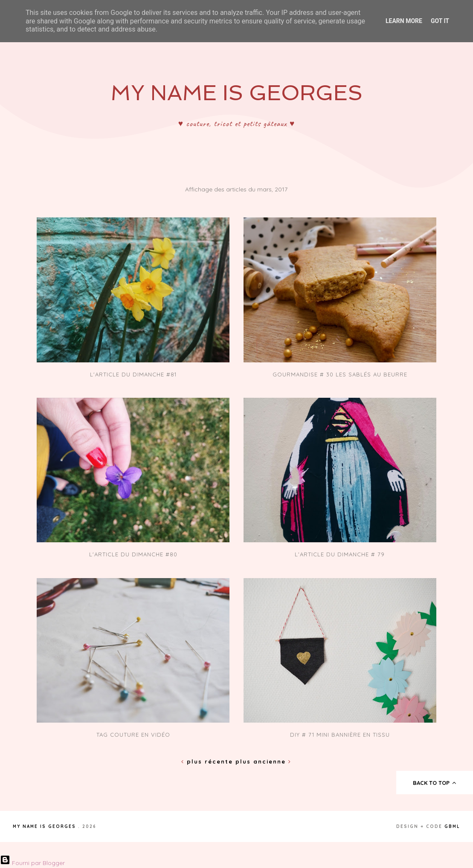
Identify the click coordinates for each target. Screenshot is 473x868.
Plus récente (208, 761)
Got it (440, 21)
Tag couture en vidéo (133, 735)
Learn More (404, 21)
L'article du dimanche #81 (133, 374)
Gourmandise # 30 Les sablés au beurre (340, 374)
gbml (452, 826)
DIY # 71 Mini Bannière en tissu (340, 735)
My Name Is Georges (236, 93)
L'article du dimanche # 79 (340, 554)
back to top (435, 783)
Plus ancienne (263, 761)
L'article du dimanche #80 (133, 554)
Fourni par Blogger (32, 863)
